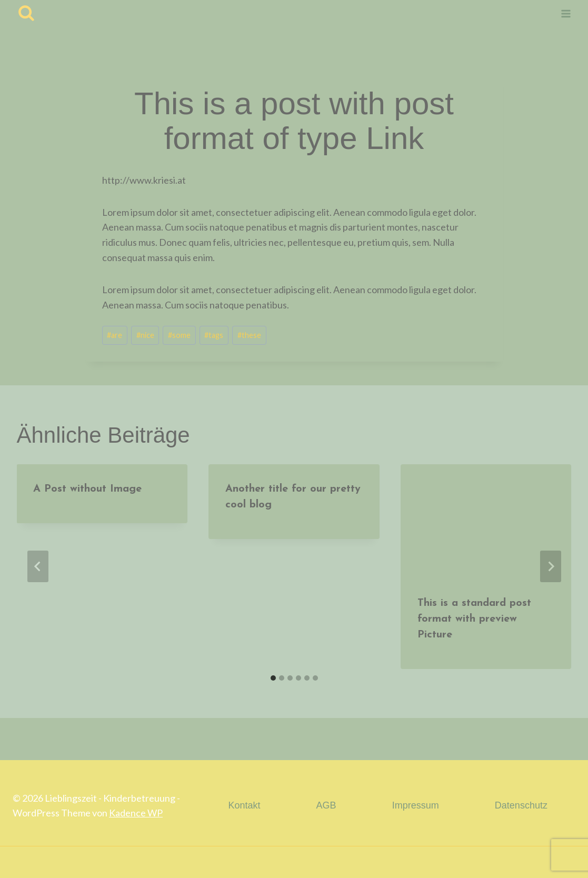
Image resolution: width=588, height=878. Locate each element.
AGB (326, 805)
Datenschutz (521, 805)
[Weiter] (551, 566)
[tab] (273, 678)
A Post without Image (88, 489)
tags (214, 335)
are (114, 335)
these (249, 335)
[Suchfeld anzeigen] (26, 14)
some (179, 335)
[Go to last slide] (38, 566)
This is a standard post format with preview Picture (474, 619)
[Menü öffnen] (566, 13)
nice (145, 335)
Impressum (416, 805)
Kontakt (244, 805)
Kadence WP (136, 813)
